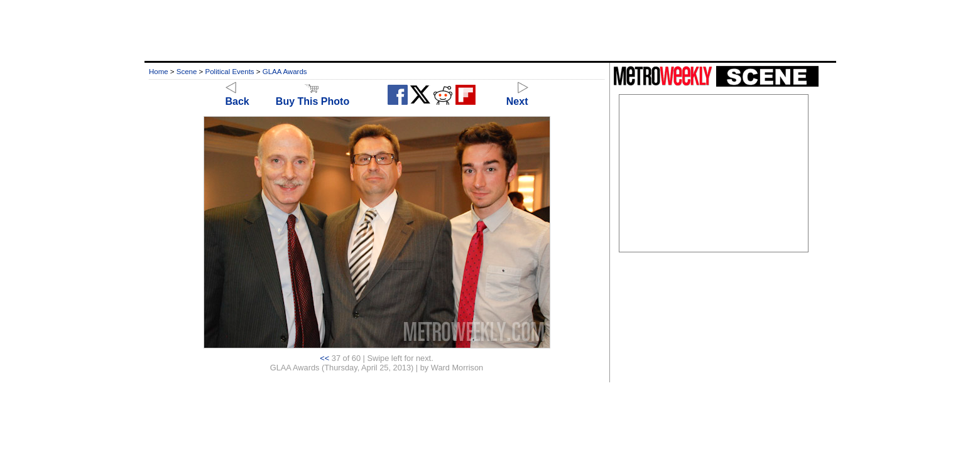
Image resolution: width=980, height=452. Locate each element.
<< (324, 358)
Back (237, 96)
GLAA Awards (285, 72)
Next (517, 96)
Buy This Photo (313, 96)
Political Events (230, 72)
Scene (187, 72)
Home (159, 72)
